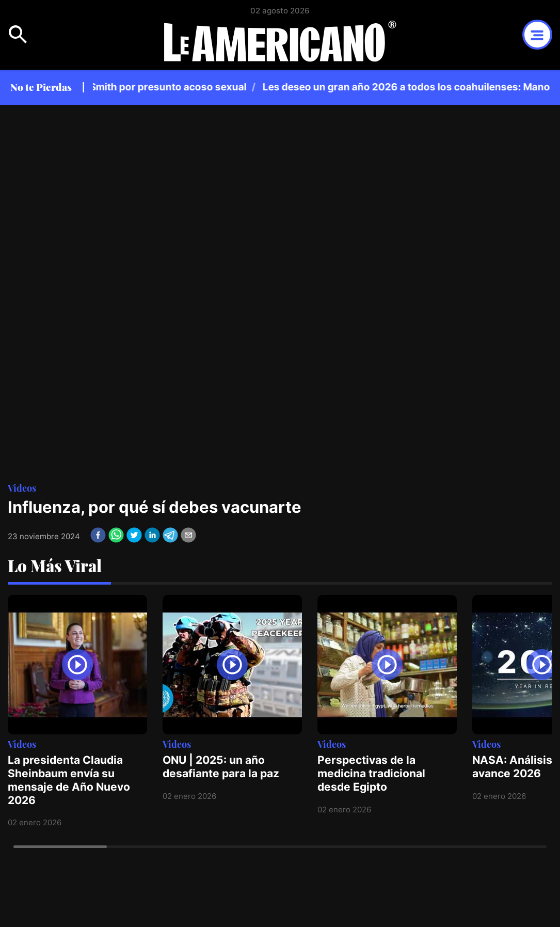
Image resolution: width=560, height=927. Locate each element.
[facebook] (98, 535)
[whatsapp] (116, 535)
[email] (188, 535)
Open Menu (18, 35)
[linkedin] (152, 535)
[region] (325, 87)
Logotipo (280, 41)
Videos (22, 488)
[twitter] (134, 535)
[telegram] (170, 535)
